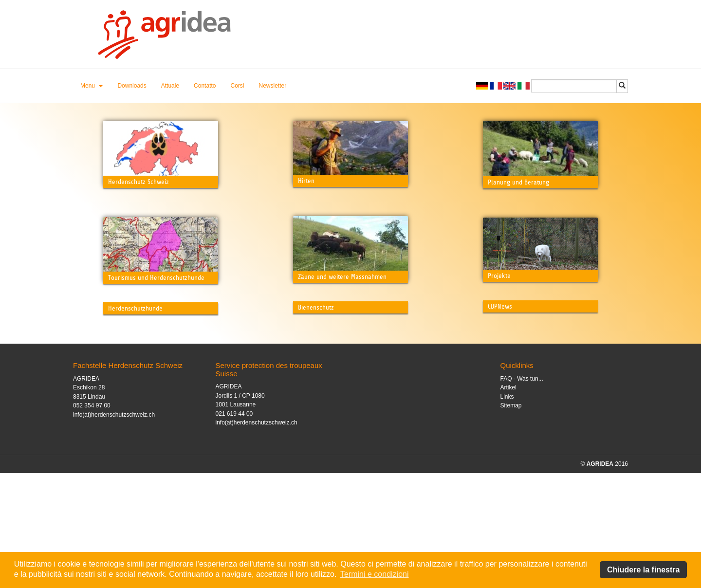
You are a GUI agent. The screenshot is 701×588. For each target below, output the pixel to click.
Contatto (205, 86)
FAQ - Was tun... (522, 494)
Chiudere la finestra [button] (643, 570)
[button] (92, 86)
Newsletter (273, 86)
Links (507, 512)
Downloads (132, 86)
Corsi (237, 86)
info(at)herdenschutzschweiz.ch (114, 530)
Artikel (508, 502)
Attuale (170, 86)
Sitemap (511, 520)
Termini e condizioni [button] (375, 574)
